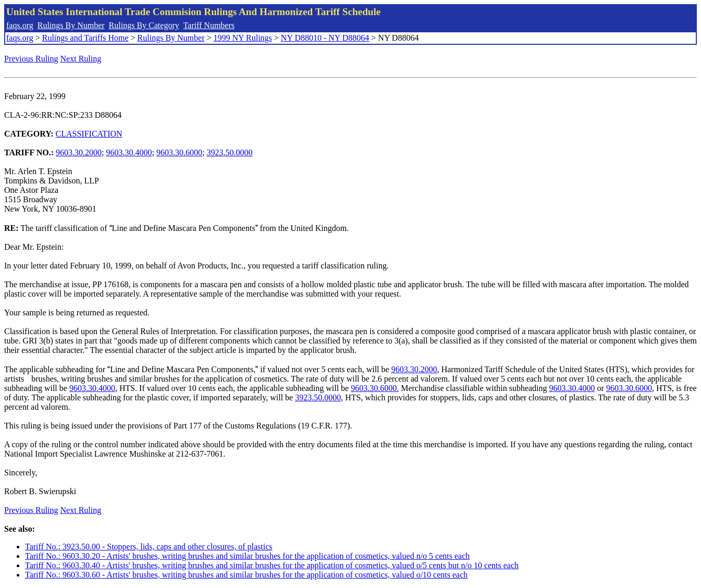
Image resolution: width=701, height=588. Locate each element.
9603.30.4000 (129, 152)
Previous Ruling (31, 59)
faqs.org (20, 25)
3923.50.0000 (229, 152)
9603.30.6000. (375, 388)
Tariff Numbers (209, 25)
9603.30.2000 (79, 152)
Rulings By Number (71, 25)
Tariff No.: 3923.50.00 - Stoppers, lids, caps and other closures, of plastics (149, 547)
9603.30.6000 (179, 152)
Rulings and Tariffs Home (85, 38)
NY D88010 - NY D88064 (325, 38)
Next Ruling (81, 59)
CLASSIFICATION (89, 134)
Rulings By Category (144, 25)
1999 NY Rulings (243, 38)
